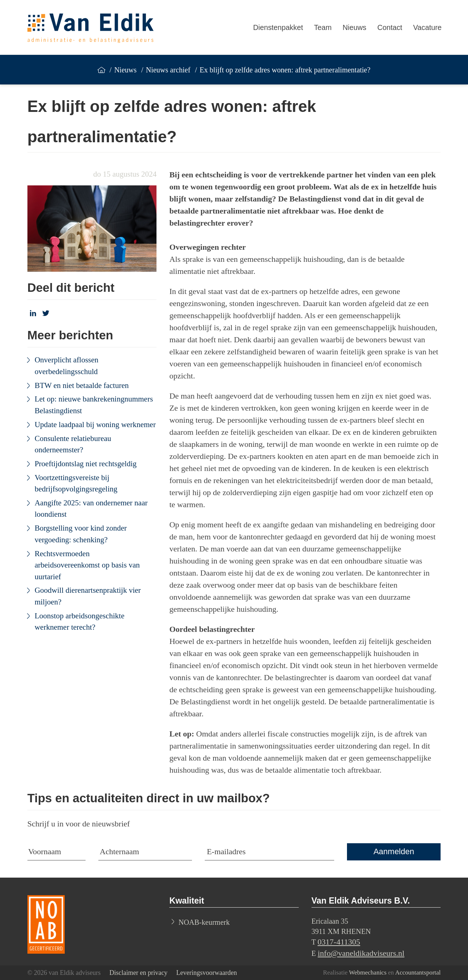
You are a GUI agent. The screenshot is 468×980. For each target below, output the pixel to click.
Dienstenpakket (278, 27)
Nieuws (354, 27)
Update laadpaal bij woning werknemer (95, 425)
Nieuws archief (168, 70)
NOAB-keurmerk (204, 922)
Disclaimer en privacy (138, 973)
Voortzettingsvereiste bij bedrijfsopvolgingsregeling (76, 483)
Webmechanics (368, 973)
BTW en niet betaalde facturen (82, 385)
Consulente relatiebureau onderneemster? (73, 444)
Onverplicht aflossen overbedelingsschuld (67, 366)
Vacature (427, 27)
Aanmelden (394, 851)
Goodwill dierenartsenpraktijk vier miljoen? (88, 596)
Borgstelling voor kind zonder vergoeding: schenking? (81, 534)
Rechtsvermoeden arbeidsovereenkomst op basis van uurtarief (87, 565)
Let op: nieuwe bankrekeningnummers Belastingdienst (94, 405)
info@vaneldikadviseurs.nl (361, 953)
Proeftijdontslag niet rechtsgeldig (86, 464)
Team (323, 27)
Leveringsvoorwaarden (207, 973)
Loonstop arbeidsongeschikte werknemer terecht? (80, 622)
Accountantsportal (418, 973)
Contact (390, 27)
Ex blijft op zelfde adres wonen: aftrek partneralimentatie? (285, 70)
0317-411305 (339, 942)
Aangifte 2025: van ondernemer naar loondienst (91, 509)
